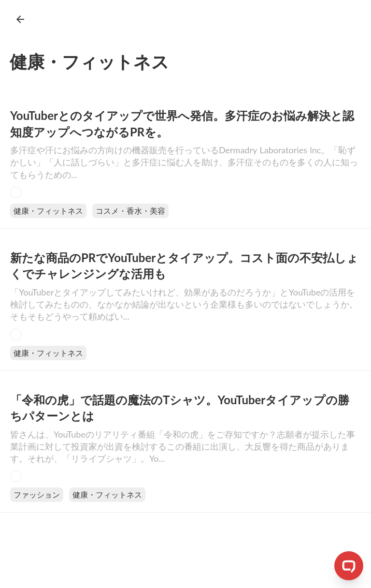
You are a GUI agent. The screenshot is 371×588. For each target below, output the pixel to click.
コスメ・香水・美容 (130, 211)
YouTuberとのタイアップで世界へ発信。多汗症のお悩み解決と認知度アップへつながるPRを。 (182, 124)
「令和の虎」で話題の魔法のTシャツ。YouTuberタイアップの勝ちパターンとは (180, 408)
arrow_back (20, 19)
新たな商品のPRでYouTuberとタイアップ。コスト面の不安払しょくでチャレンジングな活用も (184, 266)
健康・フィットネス (48, 211)
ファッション (37, 494)
